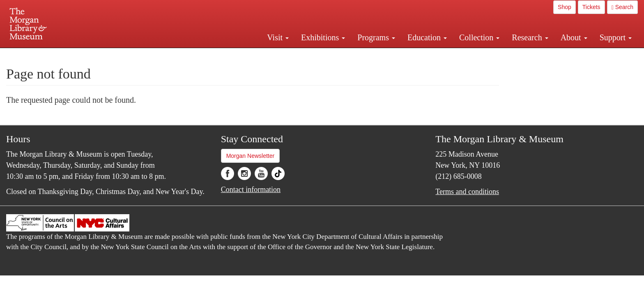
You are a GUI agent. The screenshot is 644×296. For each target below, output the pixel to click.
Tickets (591, 7)
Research (530, 37)
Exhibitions (323, 37)
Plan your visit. (224, 55)
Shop (565, 7)
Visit (278, 37)
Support (616, 37)
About (574, 37)
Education (427, 37)
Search (622, 7)
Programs (376, 37)
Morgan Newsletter (251, 156)
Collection (479, 37)
